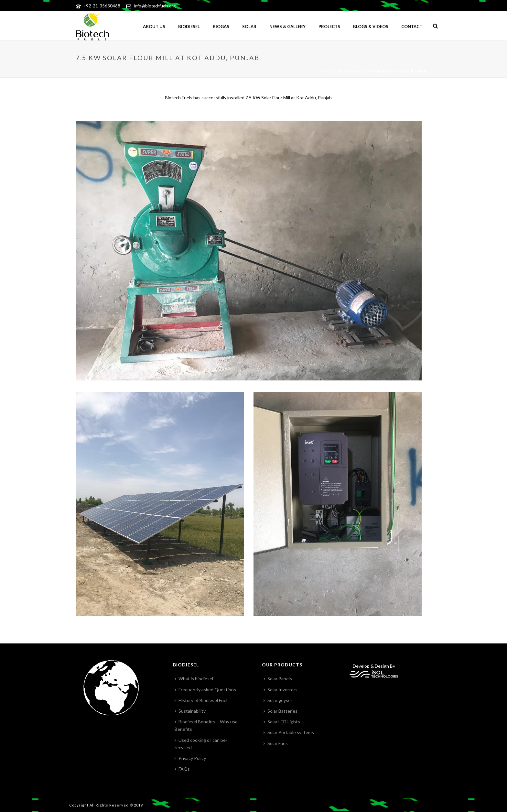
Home (322, 71)
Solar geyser (278, 700)
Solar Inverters (280, 690)
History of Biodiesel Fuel (201, 700)
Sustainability (190, 711)
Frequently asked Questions (205, 690)
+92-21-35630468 (102, 6)
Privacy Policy (190, 758)
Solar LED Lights (282, 722)
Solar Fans (276, 743)
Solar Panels (278, 679)
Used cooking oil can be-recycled (201, 744)
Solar (249, 27)
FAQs (182, 769)
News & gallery (287, 27)
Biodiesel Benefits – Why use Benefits (206, 725)
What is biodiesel (194, 679)
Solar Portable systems (289, 732)
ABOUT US (154, 27)
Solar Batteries (280, 711)
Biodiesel (189, 27)
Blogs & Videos (371, 27)
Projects (329, 27)
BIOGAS (221, 27)
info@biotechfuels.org (155, 6)
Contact (412, 27)
